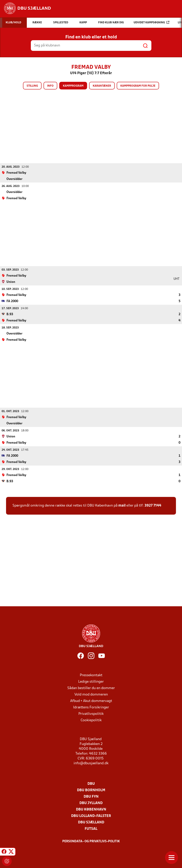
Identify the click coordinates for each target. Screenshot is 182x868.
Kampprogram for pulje (138, 86)
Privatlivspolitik (91, 714)
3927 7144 (153, 505)
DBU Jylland (91, 803)
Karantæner (102, 86)
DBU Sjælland (91, 822)
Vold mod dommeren (91, 694)
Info (50, 86)
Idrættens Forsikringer (91, 707)
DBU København (91, 809)
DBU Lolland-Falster (91, 816)
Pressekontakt (91, 675)
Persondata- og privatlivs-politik (91, 841)
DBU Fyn (91, 797)
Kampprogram (73, 86)
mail (122, 505)
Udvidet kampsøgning (151, 22)
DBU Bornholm (91, 790)
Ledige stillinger (91, 682)
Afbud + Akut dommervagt (91, 701)
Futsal (91, 829)
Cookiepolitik (91, 720)
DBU (91, 784)
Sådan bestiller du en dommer (91, 688)
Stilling (32, 86)
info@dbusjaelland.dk (91, 763)
